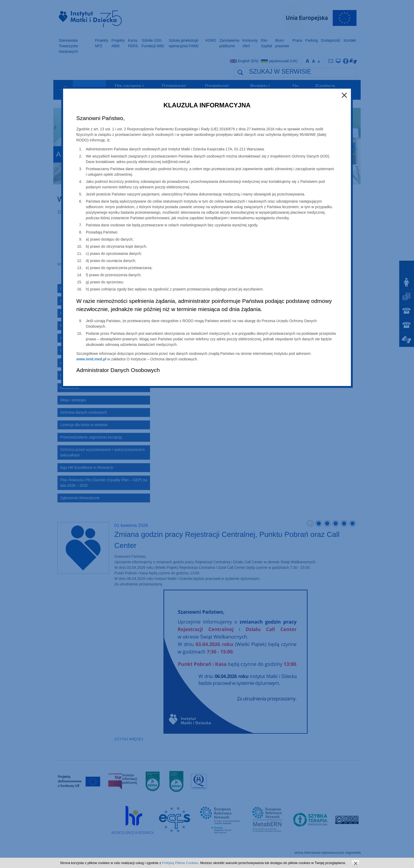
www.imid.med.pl (91, 359)
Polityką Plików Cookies (180, 863)
